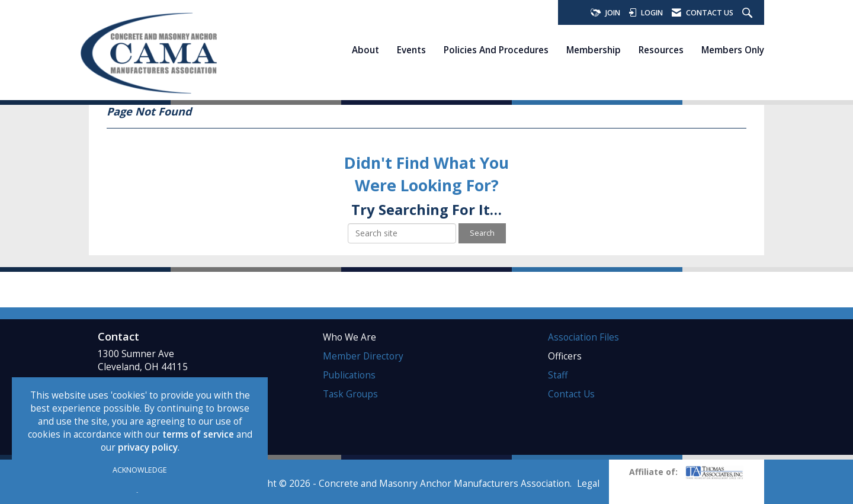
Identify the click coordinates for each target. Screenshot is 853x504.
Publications (349, 375)
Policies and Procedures (496, 50)
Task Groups (350, 394)
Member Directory (363, 356)
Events (411, 50)
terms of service (198, 434)
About (365, 50)
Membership (594, 50)
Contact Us (571, 394)
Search (482, 233)
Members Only (733, 50)
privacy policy (148, 447)
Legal (588, 484)
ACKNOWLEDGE (140, 470)
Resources (661, 50)
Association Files (583, 337)
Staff (558, 375)
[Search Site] (749, 13)
